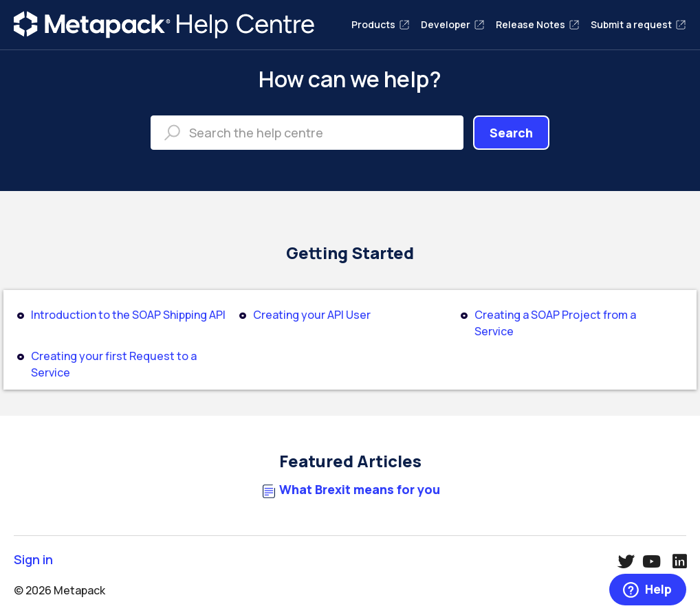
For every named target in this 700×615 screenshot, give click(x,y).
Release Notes (538, 24)
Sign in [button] (33, 560)
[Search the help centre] (307, 133)
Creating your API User (312, 315)
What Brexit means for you (360, 490)
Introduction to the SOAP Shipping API (128, 315)
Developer (453, 24)
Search (511, 133)
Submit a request (638, 24)
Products (381, 24)
